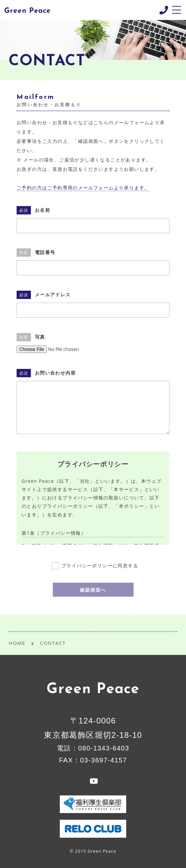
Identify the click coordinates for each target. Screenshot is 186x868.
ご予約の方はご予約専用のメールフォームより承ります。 (83, 188)
